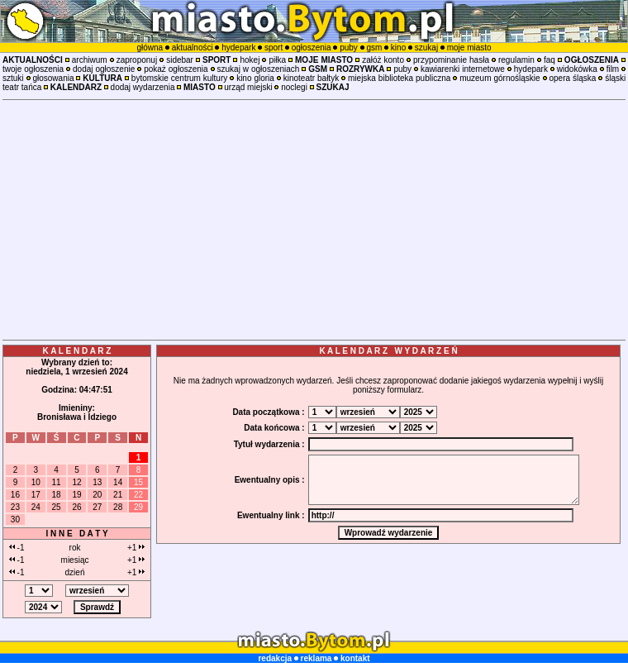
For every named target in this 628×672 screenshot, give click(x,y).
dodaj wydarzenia (143, 87)
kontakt (355, 658)
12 (76, 482)
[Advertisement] (314, 220)
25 (57, 507)
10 (36, 482)
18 (57, 495)
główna (150, 48)
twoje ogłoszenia (33, 69)
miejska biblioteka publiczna (399, 78)
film (613, 69)
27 (97, 507)
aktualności (193, 48)
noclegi (294, 87)
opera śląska (572, 78)
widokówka (577, 69)
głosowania (53, 78)
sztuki (13, 78)
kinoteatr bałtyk (311, 78)
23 (15, 507)
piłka (277, 60)
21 (118, 495)
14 (118, 482)
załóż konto (383, 60)
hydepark (238, 48)
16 (15, 495)
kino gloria (255, 78)
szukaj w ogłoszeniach (259, 69)
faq (549, 60)
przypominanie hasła (451, 60)
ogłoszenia (312, 48)
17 (36, 495)
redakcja (275, 658)
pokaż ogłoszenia (176, 69)
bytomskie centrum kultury (179, 78)
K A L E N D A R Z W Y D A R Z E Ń (388, 351)
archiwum (90, 60)
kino (398, 48)
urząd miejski (248, 87)
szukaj (426, 48)
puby (349, 48)
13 (97, 482)
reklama (316, 658)
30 (15, 519)
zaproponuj (137, 60)
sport (274, 48)
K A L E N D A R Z (77, 351)
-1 (17, 548)
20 (97, 495)
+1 (136, 548)
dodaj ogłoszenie (104, 69)
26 (76, 507)
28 (118, 507)
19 (76, 495)
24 (36, 507)
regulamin (516, 60)
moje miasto (469, 48)
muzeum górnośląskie (500, 78)
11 (57, 482)
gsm (374, 48)
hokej (250, 60)
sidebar (180, 60)
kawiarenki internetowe (463, 69)
